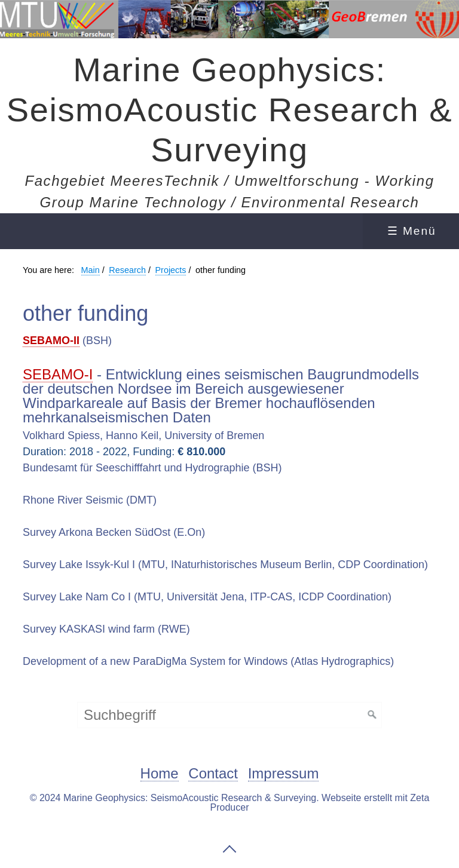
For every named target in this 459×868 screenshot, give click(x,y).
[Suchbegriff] (229, 715)
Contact (213, 774)
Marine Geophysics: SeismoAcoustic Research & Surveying (230, 110)
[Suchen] (372, 715)
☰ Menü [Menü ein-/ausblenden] (412, 231)
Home (160, 774)
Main (91, 270)
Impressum (284, 774)
